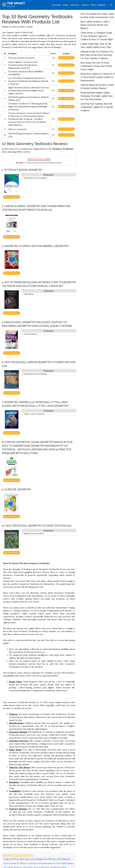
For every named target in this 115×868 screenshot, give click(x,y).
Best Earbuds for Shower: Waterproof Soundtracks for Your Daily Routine (39, 863)
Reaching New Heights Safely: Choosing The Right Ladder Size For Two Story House (97, 96)
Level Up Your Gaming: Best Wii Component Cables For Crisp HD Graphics (97, 107)
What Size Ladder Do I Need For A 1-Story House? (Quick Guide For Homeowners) (98, 77)
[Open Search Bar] (111, 5)
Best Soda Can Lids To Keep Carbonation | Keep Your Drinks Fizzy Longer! (96, 66)
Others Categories (100, 5)
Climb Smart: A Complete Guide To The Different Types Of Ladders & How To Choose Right (97, 36)
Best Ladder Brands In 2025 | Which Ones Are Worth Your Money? (95, 25)
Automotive (56, 5)
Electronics (75, 5)
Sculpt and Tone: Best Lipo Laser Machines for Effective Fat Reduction (37, 859)
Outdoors (85, 5)
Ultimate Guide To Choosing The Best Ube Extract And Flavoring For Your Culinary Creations (97, 55)
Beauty (66, 5)
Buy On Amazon (66, 58)
